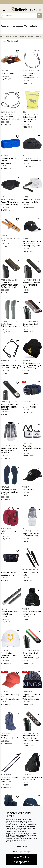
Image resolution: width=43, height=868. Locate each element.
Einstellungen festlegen (21, 852)
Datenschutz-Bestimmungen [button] (15, 840)
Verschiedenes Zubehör (31, 37)
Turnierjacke (11, 37)
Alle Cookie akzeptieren (21, 860)
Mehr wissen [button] (10, 842)
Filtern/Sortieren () (11, 41)
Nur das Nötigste (21, 847)
